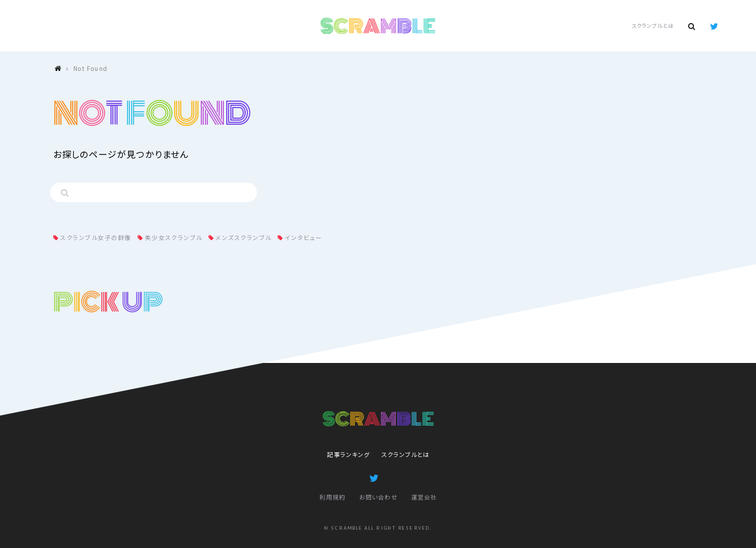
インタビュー (303, 237)
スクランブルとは (653, 26)
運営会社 (424, 497)
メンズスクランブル (244, 237)
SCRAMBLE (378, 26)
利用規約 (333, 497)
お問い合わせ (378, 497)
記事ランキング (348, 454)
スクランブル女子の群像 (96, 237)
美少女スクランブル (174, 237)
